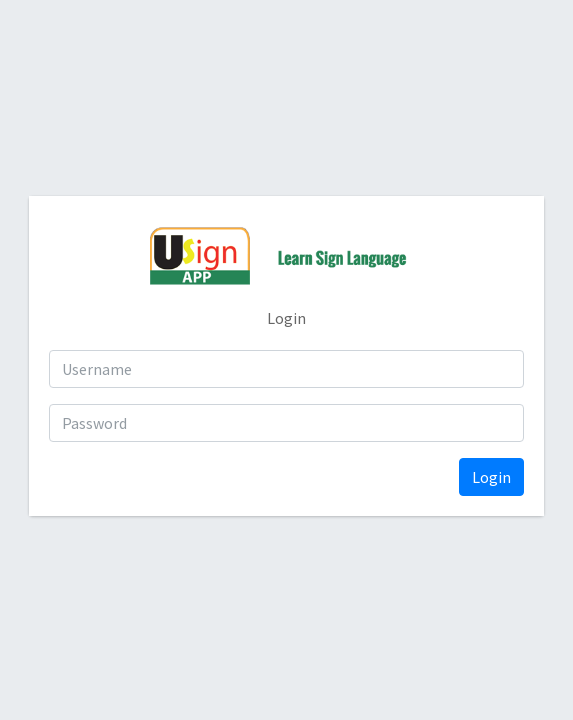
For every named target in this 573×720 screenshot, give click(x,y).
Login (491, 477)
